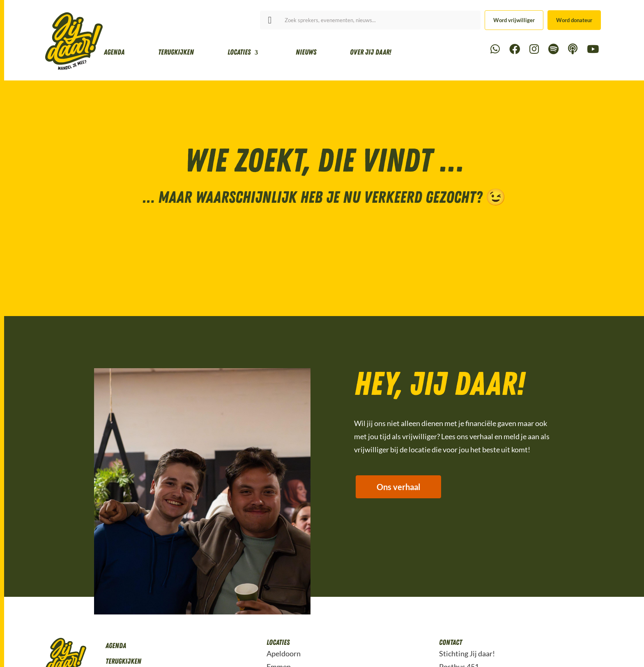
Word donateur (574, 20)
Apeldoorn (284, 653)
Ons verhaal (399, 487)
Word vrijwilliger (514, 20)
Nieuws (306, 52)
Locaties (239, 52)
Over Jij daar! (370, 52)
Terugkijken (176, 52)
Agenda (114, 52)
